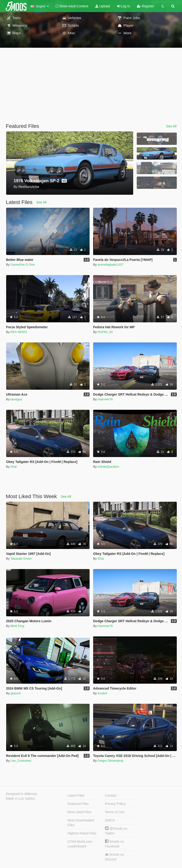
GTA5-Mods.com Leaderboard (80, 844)
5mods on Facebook (114, 844)
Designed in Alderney (22, 794)
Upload (102, 6)
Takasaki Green (21, 559)
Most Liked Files (80, 812)
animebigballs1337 (110, 265)
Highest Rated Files (82, 833)
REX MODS (19, 332)
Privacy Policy (115, 804)
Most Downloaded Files (81, 823)
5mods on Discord (114, 857)
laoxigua (16, 399)
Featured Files (78, 804)
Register (146, 6)
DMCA (110, 820)
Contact (111, 795)
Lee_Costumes (21, 761)
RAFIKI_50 (105, 332)
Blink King (17, 626)
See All (171, 126)
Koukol (102, 693)
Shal (14, 467)
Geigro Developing (110, 761)
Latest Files (76, 795)
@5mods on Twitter (116, 831)
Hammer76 (105, 399)
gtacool (15, 693)
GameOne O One (23, 265)
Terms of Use (115, 812)
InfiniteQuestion (108, 467)
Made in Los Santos (21, 799)
